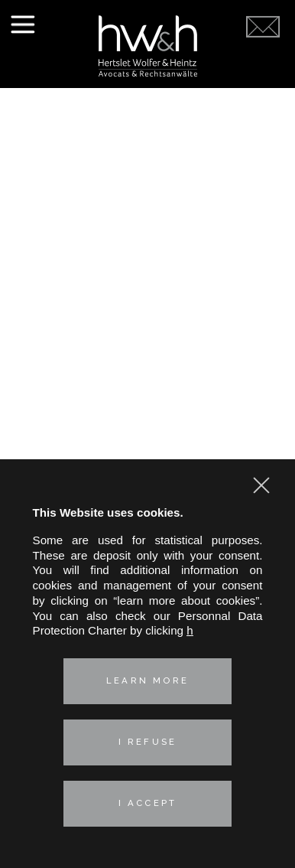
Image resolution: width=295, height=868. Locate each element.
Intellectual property (148, 262)
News (147, 365)
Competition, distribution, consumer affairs (148, 228)
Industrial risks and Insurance (147, 245)
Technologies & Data (147, 314)
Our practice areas (147, 191)
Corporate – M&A (147, 210)
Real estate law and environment (147, 297)
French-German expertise (147, 339)
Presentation (147, 165)
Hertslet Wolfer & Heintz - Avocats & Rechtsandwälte (148, 46)
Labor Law (147, 280)
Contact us (263, 63)
